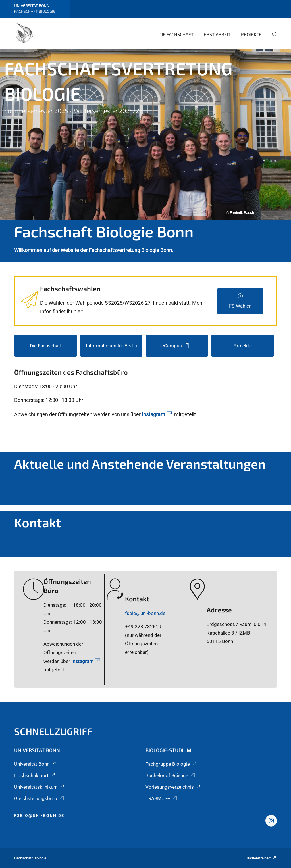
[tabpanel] (145, 134)
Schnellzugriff (53, 731)
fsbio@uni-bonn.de (145, 613)
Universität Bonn (36, 764)
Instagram (157, 414)
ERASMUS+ (162, 798)
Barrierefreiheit (262, 858)
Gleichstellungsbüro (40, 798)
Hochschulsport (35, 775)
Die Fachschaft (176, 34)
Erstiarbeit (217, 34)
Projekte (251, 34)
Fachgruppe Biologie (172, 764)
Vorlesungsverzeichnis (173, 787)
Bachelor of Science (171, 775)
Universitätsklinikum (40, 787)
